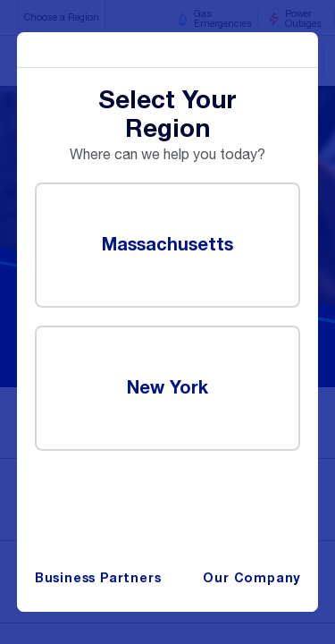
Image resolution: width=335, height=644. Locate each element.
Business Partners (98, 579)
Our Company (251, 579)
